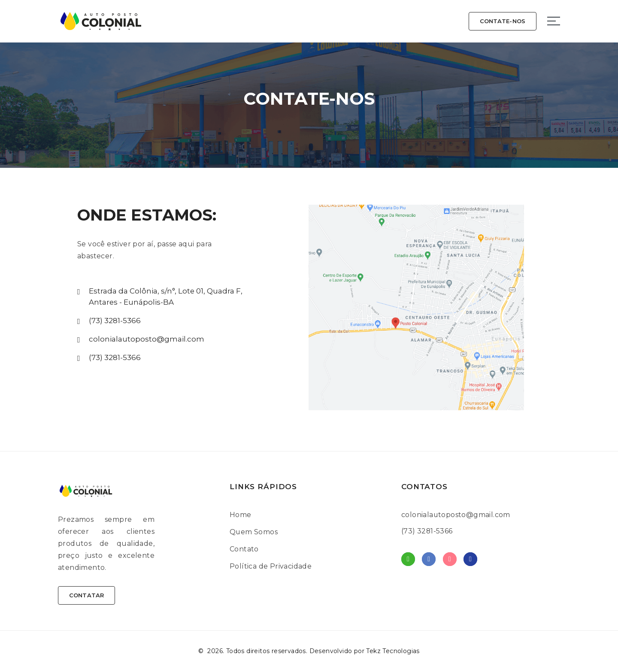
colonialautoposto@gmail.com (147, 339)
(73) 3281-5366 (115, 321)
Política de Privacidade (271, 566)
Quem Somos (254, 532)
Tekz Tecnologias (393, 651)
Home (241, 515)
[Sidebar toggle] (554, 21)
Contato (244, 549)
